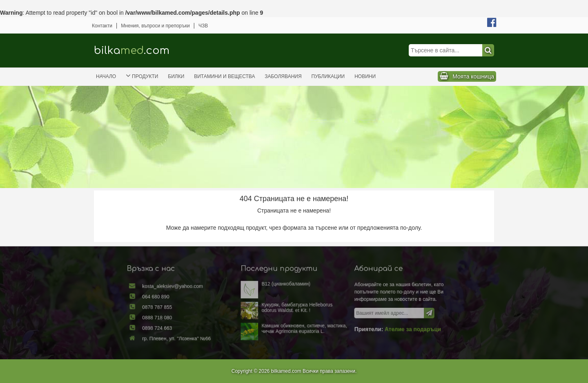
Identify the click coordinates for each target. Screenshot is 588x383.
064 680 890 (170, 298)
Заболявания (283, 76)
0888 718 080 (171, 317)
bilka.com (132, 50)
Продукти (142, 76)
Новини (365, 76)
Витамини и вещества (224, 76)
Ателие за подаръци (401, 328)
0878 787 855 (171, 308)
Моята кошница (473, 76)
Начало (106, 76)
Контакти (102, 26)
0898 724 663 (171, 326)
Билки (176, 76)
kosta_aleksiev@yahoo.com (185, 289)
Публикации (328, 76)
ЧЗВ (203, 26)
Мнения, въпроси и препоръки (155, 26)
